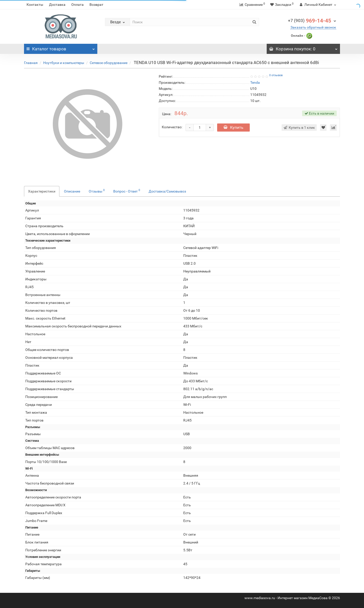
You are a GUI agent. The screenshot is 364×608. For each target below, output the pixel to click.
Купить (233, 127)
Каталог (61, 48)
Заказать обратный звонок (313, 27)
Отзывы (97, 191)
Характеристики (42, 191)
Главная (31, 63)
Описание (72, 191)
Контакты (35, 5)
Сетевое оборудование (109, 63)
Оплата (77, 5)
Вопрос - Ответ (127, 191)
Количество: (172, 127)
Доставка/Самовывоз (167, 191)
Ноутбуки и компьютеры (64, 63)
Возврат (96, 5)
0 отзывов (276, 75)
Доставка (57, 5)
